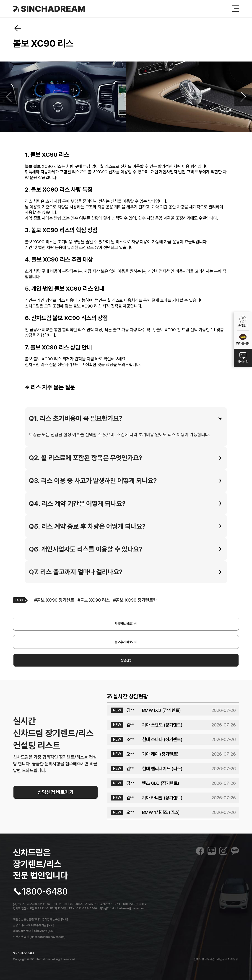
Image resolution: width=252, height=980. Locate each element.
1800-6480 (45, 891)
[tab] (126, 418)
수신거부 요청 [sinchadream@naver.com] (39, 937)
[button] (126, 418)
